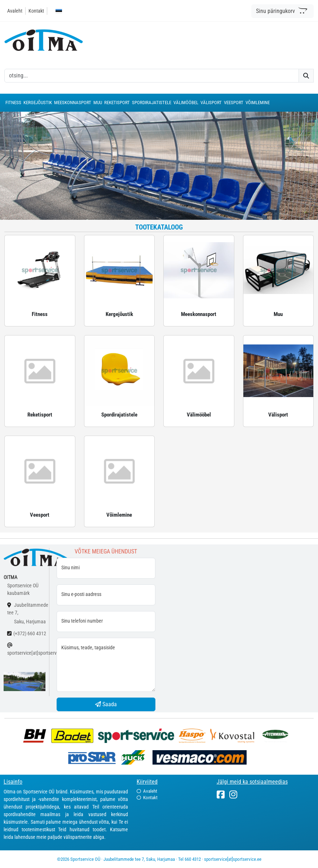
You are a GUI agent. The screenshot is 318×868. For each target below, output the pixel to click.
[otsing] (152, 76)
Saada (106, 704)
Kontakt (36, 11)
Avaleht (15, 11)
